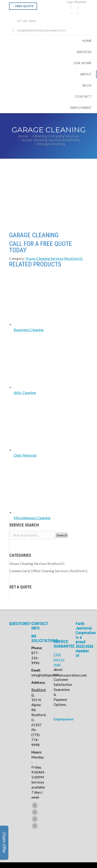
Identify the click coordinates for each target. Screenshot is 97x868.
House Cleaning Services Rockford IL (54, 202)
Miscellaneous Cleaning (32, 461)
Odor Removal (25, 399)
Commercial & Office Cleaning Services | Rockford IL (49, 514)
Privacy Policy (83, 839)
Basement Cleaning (29, 273)
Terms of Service (79, 822)
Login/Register (77, 2)
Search (62, 479)
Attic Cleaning (25, 336)
